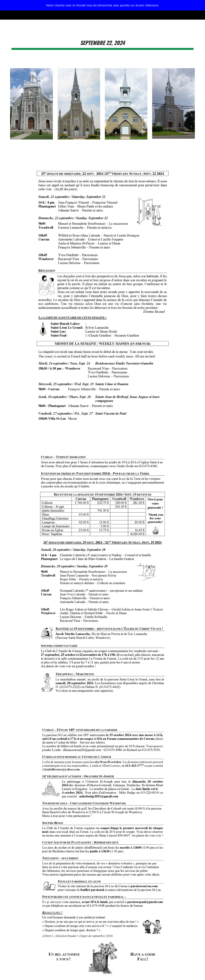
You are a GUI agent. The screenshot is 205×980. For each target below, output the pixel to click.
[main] (102, 42)
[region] (102, 5)
